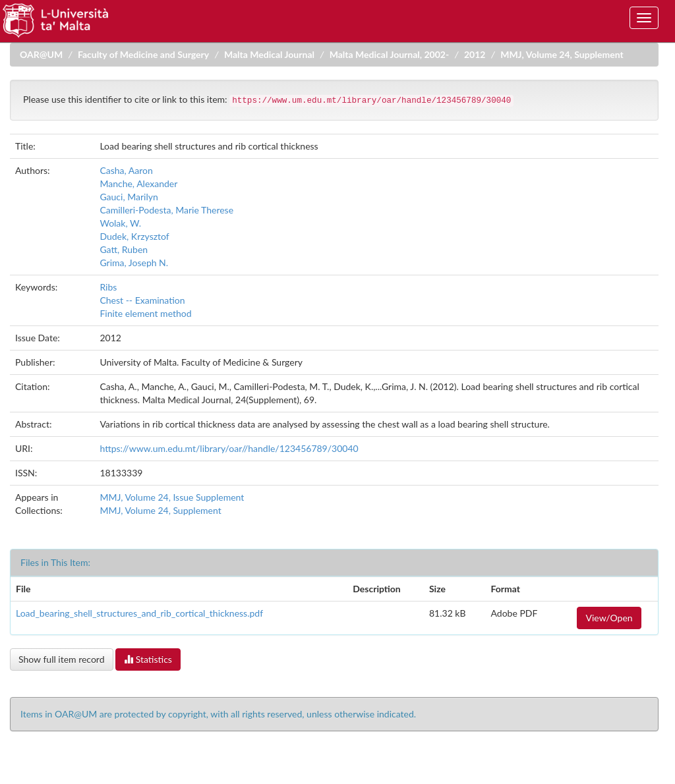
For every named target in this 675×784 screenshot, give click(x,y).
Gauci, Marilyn (129, 197)
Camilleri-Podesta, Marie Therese (166, 210)
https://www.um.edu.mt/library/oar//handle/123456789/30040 (229, 448)
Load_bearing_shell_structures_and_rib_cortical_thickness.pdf (139, 613)
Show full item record (62, 659)
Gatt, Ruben (124, 249)
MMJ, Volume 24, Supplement (562, 54)
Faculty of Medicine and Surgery (143, 54)
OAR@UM (41, 54)
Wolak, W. (120, 223)
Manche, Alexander (138, 183)
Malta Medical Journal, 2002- (389, 54)
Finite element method (145, 313)
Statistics (148, 659)
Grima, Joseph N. (134, 263)
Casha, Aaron (126, 170)
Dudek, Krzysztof (134, 236)
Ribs (108, 287)
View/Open (609, 618)
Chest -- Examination (142, 300)
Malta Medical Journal (269, 54)
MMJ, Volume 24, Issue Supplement (172, 497)
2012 (475, 54)
